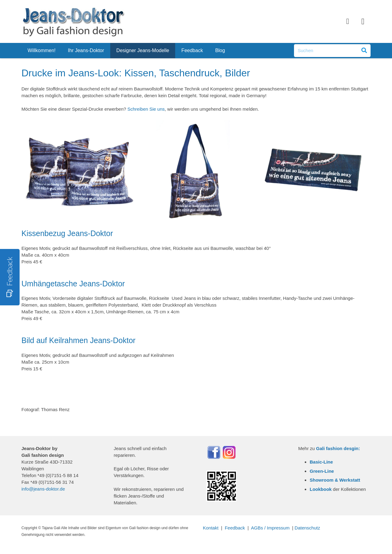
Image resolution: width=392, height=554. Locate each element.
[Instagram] (363, 21)
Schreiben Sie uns (146, 109)
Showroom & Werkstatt (335, 480)
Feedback (235, 528)
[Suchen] (332, 51)
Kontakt (211, 528)
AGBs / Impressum (270, 528)
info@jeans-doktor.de (43, 489)
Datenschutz (307, 528)
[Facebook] (348, 21)
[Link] (73, 21)
